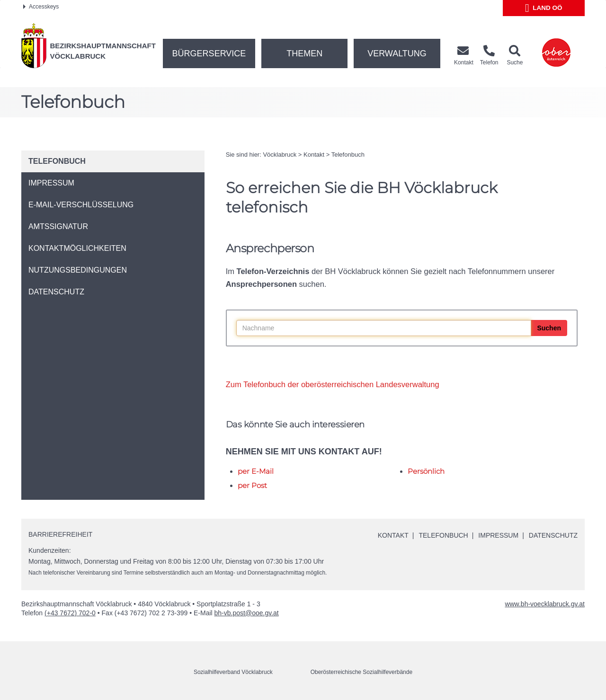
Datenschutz (553, 535)
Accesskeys (41, 7)
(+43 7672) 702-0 (70, 613)
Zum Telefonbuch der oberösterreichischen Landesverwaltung (333, 384)
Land (544, 8)
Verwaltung (397, 53)
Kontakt (314, 155)
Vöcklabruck (280, 155)
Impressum (498, 535)
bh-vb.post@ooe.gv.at (247, 613)
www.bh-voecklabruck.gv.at (545, 604)
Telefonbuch (348, 155)
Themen (304, 53)
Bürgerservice (209, 53)
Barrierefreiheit (60, 534)
